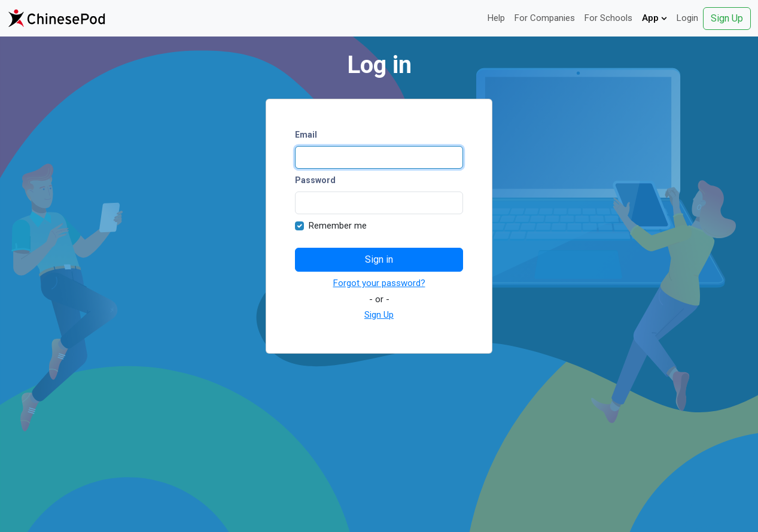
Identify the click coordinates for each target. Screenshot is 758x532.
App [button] (655, 18)
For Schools (608, 18)
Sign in (379, 259)
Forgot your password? (379, 283)
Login (687, 18)
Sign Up (727, 18)
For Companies (545, 18)
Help (496, 18)
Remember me (338, 226)
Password (315, 180)
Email (306, 135)
